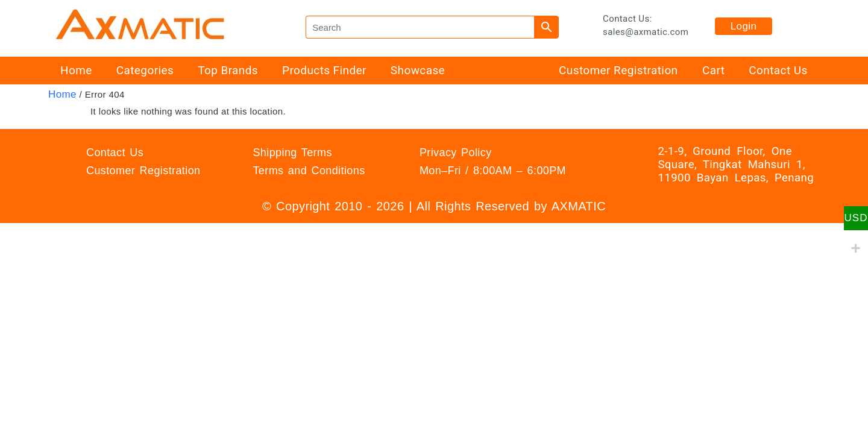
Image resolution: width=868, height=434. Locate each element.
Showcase (418, 70)
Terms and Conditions (309, 171)
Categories (145, 70)
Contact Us (778, 70)
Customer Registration (618, 70)
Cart (713, 70)
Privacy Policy (456, 153)
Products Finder (324, 70)
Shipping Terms (292, 153)
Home (76, 70)
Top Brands (228, 70)
